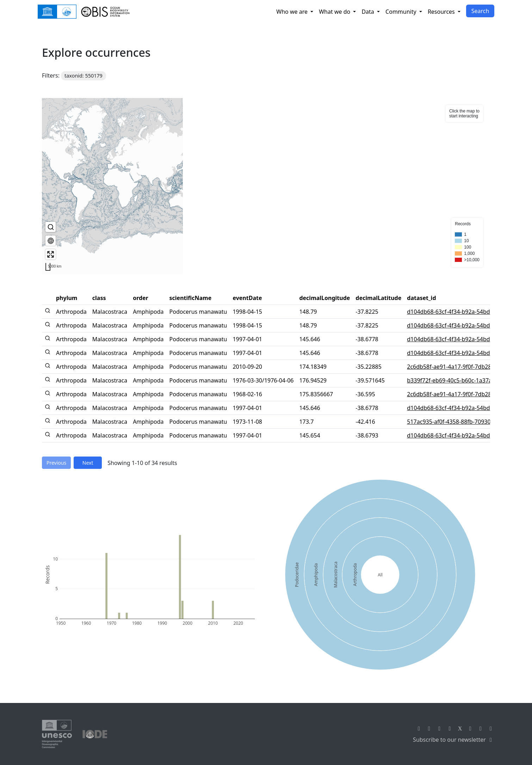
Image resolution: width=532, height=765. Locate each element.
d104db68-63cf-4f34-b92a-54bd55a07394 (461, 312)
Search (480, 11)
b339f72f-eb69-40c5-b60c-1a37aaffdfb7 (459, 380)
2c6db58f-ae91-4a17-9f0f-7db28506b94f (460, 367)
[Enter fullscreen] (51, 254)
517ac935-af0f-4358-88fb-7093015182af (459, 422)
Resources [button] (442, 12)
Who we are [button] (293, 12)
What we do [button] (335, 12)
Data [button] (369, 12)
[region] (266, 186)
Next (88, 463)
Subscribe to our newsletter (454, 740)
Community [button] (402, 12)
